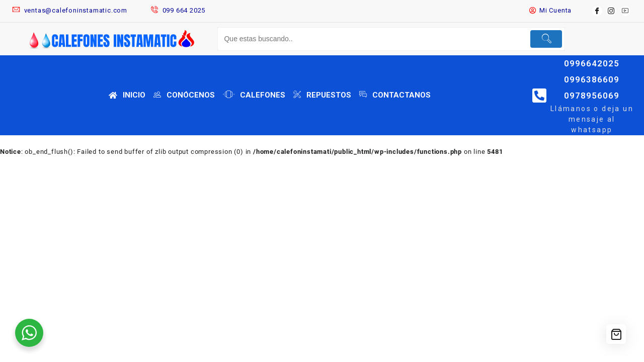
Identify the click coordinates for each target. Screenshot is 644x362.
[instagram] (611, 11)
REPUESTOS (322, 95)
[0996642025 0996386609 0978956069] (539, 96)
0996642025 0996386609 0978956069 (592, 79)
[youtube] (625, 11)
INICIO (127, 95)
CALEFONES (254, 95)
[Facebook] (597, 11)
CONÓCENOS (184, 95)
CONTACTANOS (395, 95)
